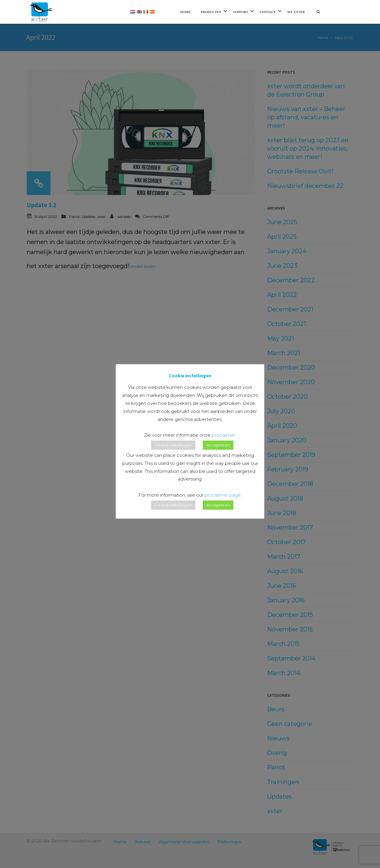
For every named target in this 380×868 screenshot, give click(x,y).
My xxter (296, 12)
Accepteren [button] (218, 445)
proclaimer (223, 435)
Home (185, 12)
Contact (268, 12)
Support (241, 12)
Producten (211, 12)
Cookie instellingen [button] (173, 445)
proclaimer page (223, 495)
